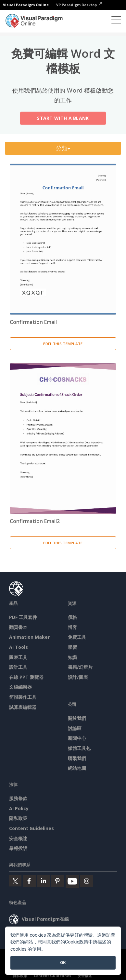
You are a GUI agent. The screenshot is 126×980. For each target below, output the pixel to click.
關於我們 (77, 718)
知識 (72, 657)
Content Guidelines (31, 828)
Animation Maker (29, 637)
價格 (72, 617)
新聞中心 (77, 738)
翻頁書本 (18, 627)
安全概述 (18, 838)
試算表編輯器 (23, 707)
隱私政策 (18, 818)
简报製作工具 (23, 697)
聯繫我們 (77, 758)
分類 (63, 148)
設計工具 (18, 667)
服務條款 (18, 798)
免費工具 (77, 637)
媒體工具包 (79, 748)
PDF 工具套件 (23, 617)
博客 (72, 627)
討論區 (75, 728)
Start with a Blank (63, 119)
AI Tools (19, 647)
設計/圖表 (78, 677)
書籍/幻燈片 (80, 667)
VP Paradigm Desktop (79, 5)
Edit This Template (63, 344)
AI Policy (19, 808)
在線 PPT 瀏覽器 (26, 677)
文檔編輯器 (20, 687)
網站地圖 (77, 768)
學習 (72, 647)
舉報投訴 (18, 848)
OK (63, 963)
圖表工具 (18, 657)
